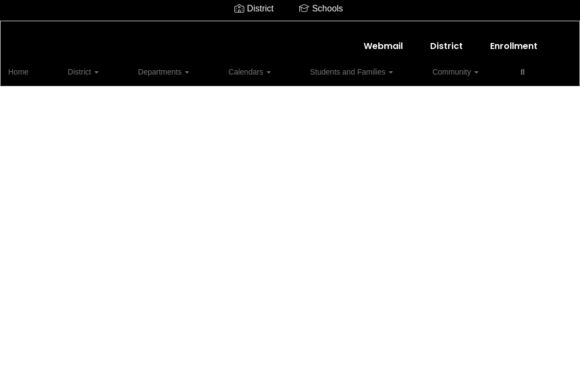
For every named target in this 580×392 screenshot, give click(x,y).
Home (35, 66)
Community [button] (358, 66)
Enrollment (514, 41)
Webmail (383, 41)
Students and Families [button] (277, 66)
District (446, 41)
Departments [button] (135, 66)
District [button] (77, 66)
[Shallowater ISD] (290, 28)
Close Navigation (452, 71)
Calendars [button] (198, 66)
